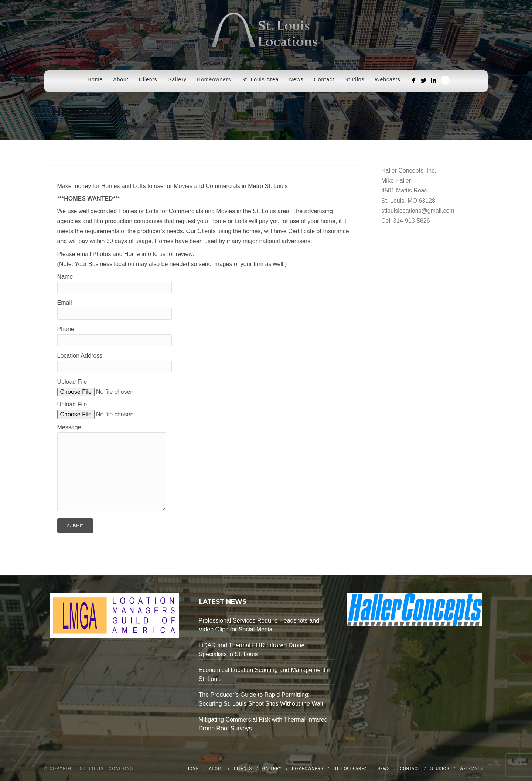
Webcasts (388, 79)
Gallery (177, 79)
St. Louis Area (260, 79)
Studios (355, 79)
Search (445, 80)
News (296, 79)
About (121, 79)
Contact (324, 79)
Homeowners (214, 79)
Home (95, 79)
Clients (148, 79)
